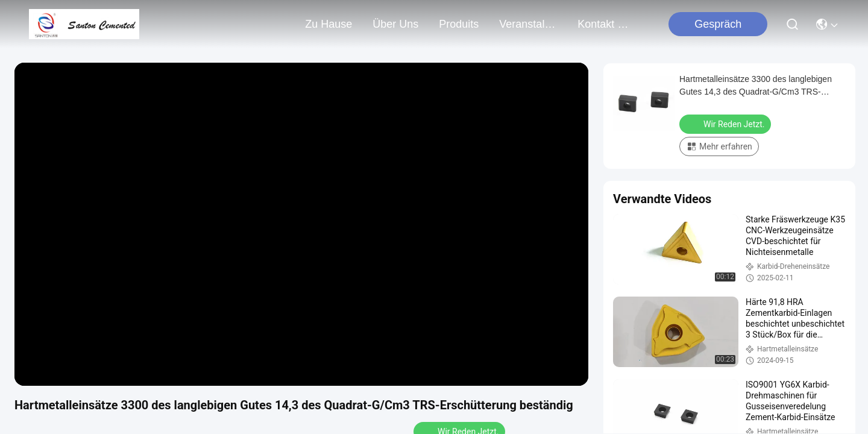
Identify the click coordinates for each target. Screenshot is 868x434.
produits (459, 24)
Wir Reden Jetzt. (726, 124)
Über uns (395, 24)
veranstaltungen (528, 24)
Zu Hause (329, 24)
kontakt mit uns (606, 24)
